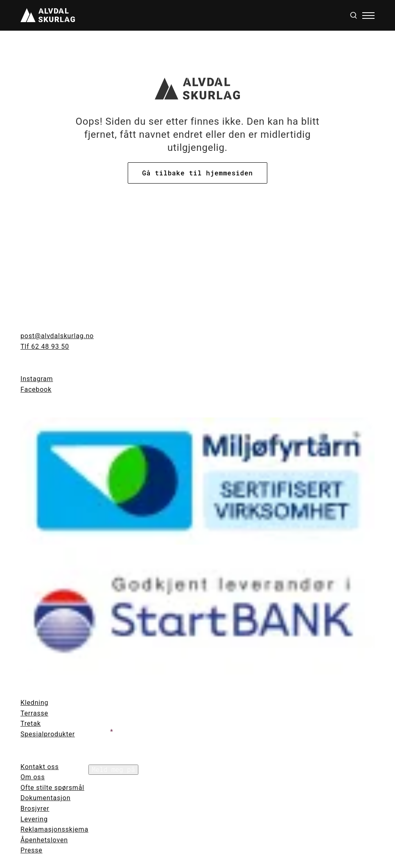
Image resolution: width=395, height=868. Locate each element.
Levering (34, 819)
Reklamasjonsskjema (54, 829)
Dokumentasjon (45, 798)
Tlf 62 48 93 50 (45, 347)
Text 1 (98, 732)
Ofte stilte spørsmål (52, 788)
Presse (32, 850)
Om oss (33, 777)
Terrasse (34, 713)
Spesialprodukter (48, 734)
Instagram (37, 379)
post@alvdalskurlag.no (57, 336)
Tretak (31, 723)
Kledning (34, 703)
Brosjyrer (35, 809)
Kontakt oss (39, 767)
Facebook (36, 389)
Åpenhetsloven (44, 840)
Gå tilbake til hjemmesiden (197, 173)
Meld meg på (113, 769)
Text (95, 702)
